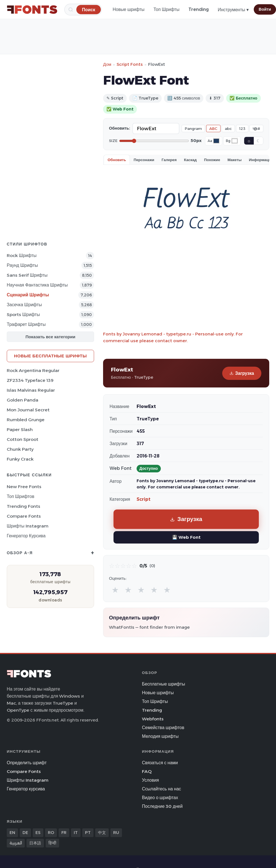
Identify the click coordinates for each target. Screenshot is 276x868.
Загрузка (242, 373)
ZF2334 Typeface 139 (30, 380)
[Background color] (235, 141)
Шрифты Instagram (28, 526)
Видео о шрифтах (160, 798)
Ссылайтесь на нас (162, 789)
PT (88, 833)
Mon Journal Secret (28, 410)
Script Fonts (130, 64)
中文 (102, 833)
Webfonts (153, 719)
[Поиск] (89, 9)
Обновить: (120, 128)
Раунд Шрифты (22, 265)
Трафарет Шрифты (26, 324)
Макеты (235, 160)
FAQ (147, 771)
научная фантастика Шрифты (37, 285)
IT (76, 833)
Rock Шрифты (22, 255)
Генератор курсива (26, 536)
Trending (199, 9)
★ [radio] (115, 590)
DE (25, 833)
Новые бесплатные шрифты (50, 356)
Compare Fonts (24, 516)
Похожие (212, 160)
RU (116, 833)
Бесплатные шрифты (163, 684)
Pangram (193, 128)
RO (51, 833)
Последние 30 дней (162, 806)
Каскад (190, 160)
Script (143, 499)
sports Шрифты (23, 314)
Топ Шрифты (166, 9)
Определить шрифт (27, 763)
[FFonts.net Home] (32, 10)
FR (64, 833)
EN (12, 833)
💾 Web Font (186, 537)
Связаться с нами (160, 763)
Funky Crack (20, 459)
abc (228, 128)
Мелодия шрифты (160, 736)
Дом (107, 64)
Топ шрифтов (21, 496)
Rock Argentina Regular (33, 370)
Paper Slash (20, 430)
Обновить (117, 160)
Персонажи (144, 160)
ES (38, 833)
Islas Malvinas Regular (31, 390)
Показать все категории (51, 337)
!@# (256, 128)
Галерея (169, 160)
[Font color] (216, 141)
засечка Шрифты (24, 305)
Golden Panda (23, 400)
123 (242, 128)
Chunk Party (20, 449)
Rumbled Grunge (26, 420)
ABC (213, 128)
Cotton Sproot (23, 439)
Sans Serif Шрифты (27, 275)
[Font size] (154, 141)
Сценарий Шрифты (28, 295)
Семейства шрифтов (163, 728)
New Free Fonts (24, 487)
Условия (150, 780)
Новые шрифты (129, 9)
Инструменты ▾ (233, 10)
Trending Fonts (24, 506)
